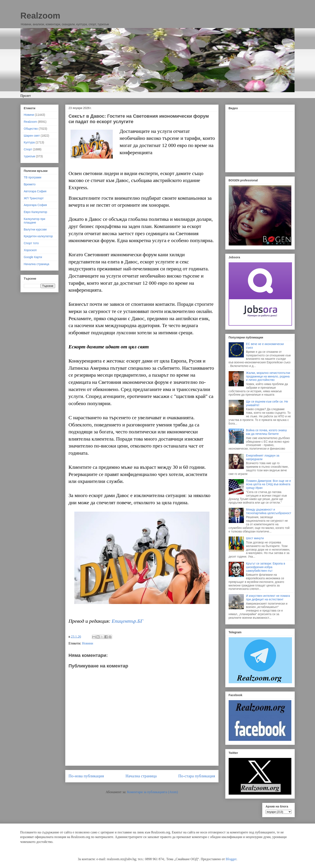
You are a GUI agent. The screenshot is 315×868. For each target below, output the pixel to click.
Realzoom (40, 16)
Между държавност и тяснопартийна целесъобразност (269, 511)
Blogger (231, 859)
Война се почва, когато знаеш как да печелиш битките (266, 432)
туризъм (30, 156)
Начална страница (141, 776)
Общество (31, 129)
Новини (88, 643)
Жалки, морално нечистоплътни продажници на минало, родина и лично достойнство (268, 376)
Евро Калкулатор (36, 212)
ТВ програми (33, 177)
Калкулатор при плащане (35, 221)
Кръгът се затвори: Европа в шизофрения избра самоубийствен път (265, 567)
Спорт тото (31, 243)
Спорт (28, 149)
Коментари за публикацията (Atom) (153, 792)
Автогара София (35, 191)
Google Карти (33, 257)
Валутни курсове (35, 229)
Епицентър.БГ (127, 621)
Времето (30, 184)
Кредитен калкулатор (38, 236)
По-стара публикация (197, 776)
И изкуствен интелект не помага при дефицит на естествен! (268, 598)
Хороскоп (30, 250)
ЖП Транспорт (34, 198)
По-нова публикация (86, 776)
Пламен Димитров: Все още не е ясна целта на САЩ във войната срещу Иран (268, 484)
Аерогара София (35, 205)
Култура (29, 142)
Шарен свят (32, 136)
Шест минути (255, 538)
